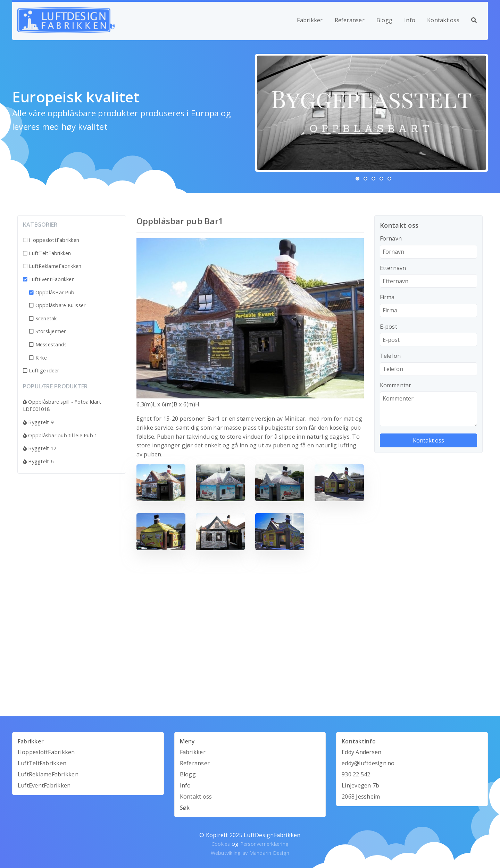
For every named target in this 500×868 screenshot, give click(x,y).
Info (410, 20)
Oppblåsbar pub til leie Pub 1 (60, 435)
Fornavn (391, 238)
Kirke (38, 358)
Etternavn (393, 268)
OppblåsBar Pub (52, 292)
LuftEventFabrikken (49, 279)
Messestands (48, 344)
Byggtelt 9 (38, 422)
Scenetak (43, 318)
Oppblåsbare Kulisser (57, 305)
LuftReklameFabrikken (52, 266)
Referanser (350, 20)
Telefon (390, 356)
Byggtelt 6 (38, 461)
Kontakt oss (443, 20)
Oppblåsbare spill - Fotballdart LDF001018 (62, 406)
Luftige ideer (41, 370)
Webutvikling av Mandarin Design (250, 853)
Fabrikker (310, 20)
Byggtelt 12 (40, 448)
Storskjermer (47, 331)
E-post (389, 327)
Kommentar (396, 385)
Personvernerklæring (265, 844)
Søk (185, 808)
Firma (387, 297)
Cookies (221, 844)
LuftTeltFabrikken (47, 253)
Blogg (384, 20)
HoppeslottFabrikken (51, 240)
